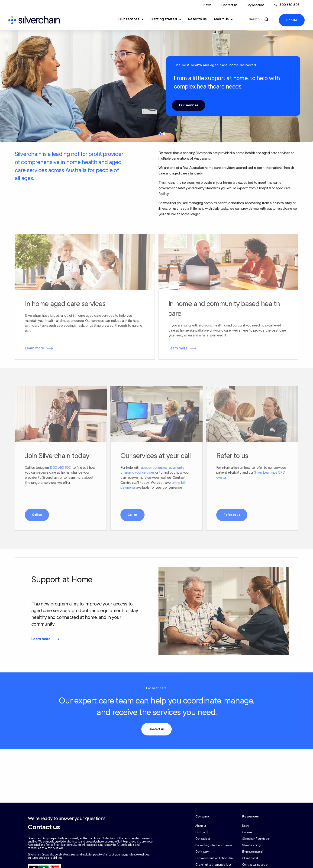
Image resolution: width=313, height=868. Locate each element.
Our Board (201, 832)
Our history (202, 852)
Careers (247, 832)
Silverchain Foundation (256, 839)
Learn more (34, 348)
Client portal (250, 858)
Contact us (229, 5)
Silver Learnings (252, 845)
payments (176, 468)
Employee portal (252, 852)
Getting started (164, 19)
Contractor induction (255, 865)
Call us (37, 515)
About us (221, 19)
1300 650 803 (60, 468)
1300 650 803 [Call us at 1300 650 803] (289, 5)
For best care (157, 688)
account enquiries (154, 468)
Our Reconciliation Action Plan (214, 858)
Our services (129, 19)
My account (256, 5)
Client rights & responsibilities (213, 865)
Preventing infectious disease (214, 845)
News (207, 5)
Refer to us (197, 19)
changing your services (137, 472)
